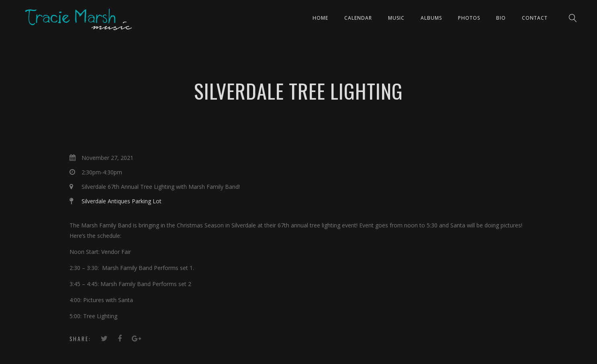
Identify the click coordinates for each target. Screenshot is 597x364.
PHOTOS (469, 18)
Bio (501, 18)
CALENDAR (358, 18)
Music (396, 18)
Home (320, 18)
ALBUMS (431, 18)
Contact (535, 18)
